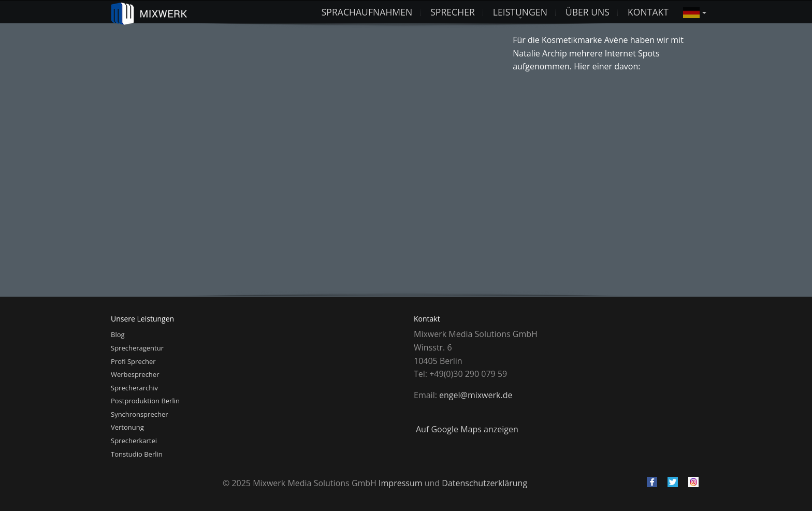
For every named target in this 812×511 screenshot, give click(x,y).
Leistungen (520, 12)
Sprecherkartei (134, 441)
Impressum (400, 483)
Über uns (588, 12)
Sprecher (453, 12)
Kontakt (648, 12)
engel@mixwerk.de (476, 395)
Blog (118, 334)
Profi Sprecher (133, 361)
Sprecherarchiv (134, 388)
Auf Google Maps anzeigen (467, 429)
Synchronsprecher (140, 414)
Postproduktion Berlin (145, 401)
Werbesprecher (135, 374)
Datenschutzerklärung (484, 483)
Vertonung (127, 427)
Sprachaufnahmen (367, 12)
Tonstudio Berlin (137, 454)
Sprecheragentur (137, 348)
